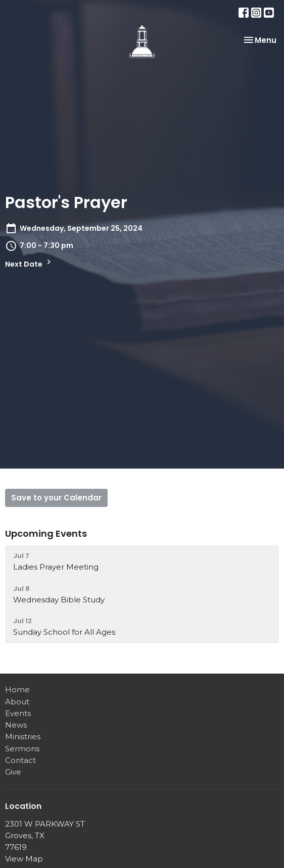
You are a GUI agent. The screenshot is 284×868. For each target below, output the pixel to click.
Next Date (29, 263)
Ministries (23, 736)
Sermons (22, 749)
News (16, 725)
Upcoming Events (46, 533)
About (17, 702)
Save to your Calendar (56, 498)
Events (18, 713)
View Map (24, 859)
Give (13, 772)
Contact (20, 760)
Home (17, 690)
